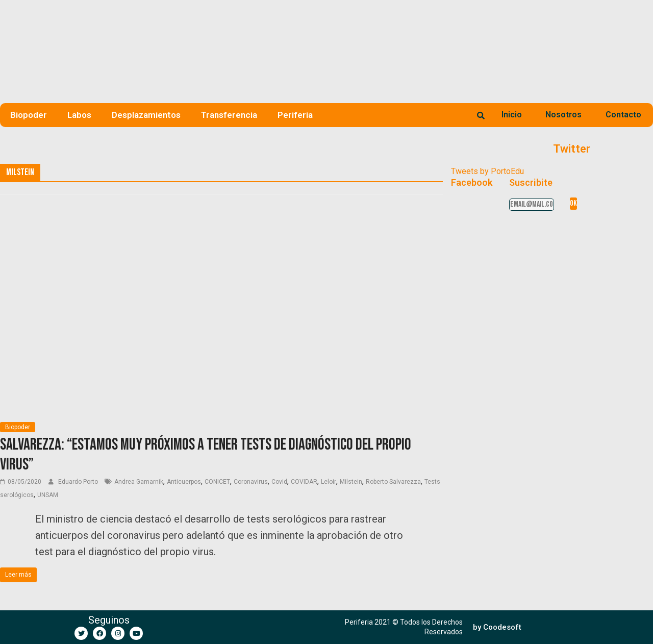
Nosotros (563, 115)
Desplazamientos (146, 115)
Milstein (351, 482)
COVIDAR (304, 482)
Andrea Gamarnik (139, 482)
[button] (497, 627)
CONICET (217, 482)
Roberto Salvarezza (393, 482)
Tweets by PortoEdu (487, 171)
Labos (79, 115)
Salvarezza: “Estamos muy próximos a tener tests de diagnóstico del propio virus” (206, 454)
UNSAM (48, 495)
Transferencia (229, 115)
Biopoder (29, 115)
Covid (279, 482)
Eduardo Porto (79, 482)
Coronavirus (251, 482)
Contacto (623, 115)
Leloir (329, 482)
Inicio (512, 115)
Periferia (295, 115)
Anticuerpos (184, 482)
